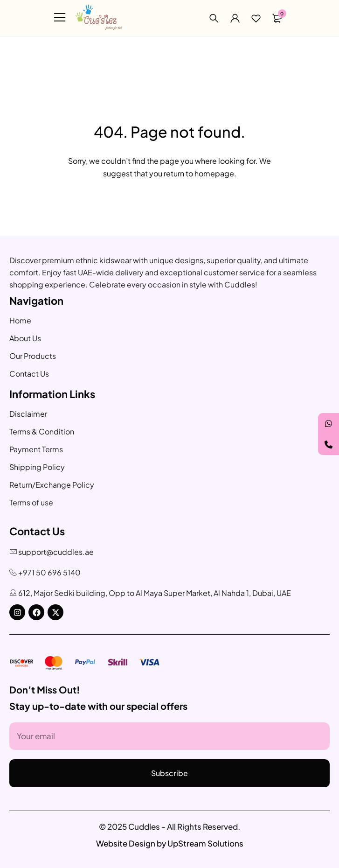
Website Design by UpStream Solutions (170, 843)
